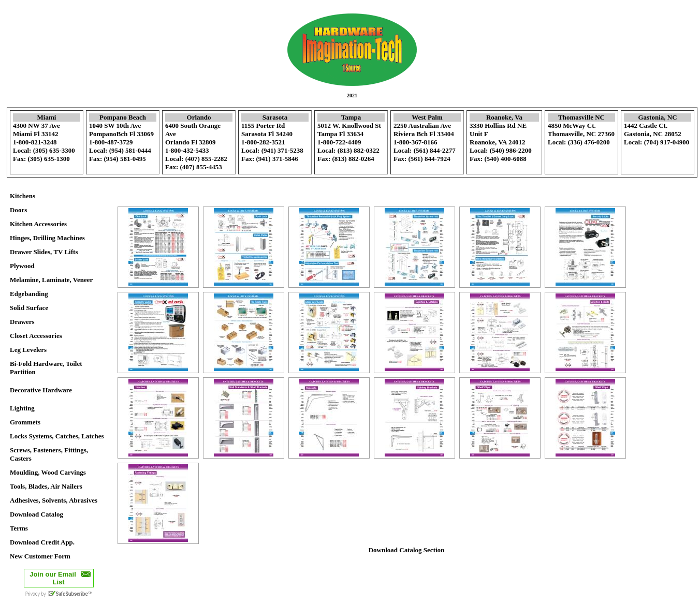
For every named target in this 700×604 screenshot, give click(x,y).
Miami (47, 117)
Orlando (199, 117)
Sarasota (275, 117)
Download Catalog (37, 514)
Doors (18, 210)
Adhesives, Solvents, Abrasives (54, 500)
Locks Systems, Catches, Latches (57, 436)
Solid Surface (29, 308)
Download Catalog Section (407, 550)
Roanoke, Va (504, 117)
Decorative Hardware (41, 390)
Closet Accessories (36, 336)
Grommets (25, 422)
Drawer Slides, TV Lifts (44, 252)
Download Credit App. (42, 542)
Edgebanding (29, 294)
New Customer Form (40, 556)
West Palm (427, 117)
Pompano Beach (123, 117)
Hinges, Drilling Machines (47, 238)
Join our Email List (53, 578)
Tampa (351, 117)
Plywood (22, 266)
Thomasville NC (581, 117)
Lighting (22, 408)
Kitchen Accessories (38, 224)
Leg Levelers (28, 350)
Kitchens (23, 196)
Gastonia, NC (657, 117)
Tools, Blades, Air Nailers (46, 486)
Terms (19, 528)
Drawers (22, 322)
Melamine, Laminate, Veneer (51, 280)
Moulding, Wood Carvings (48, 472)
